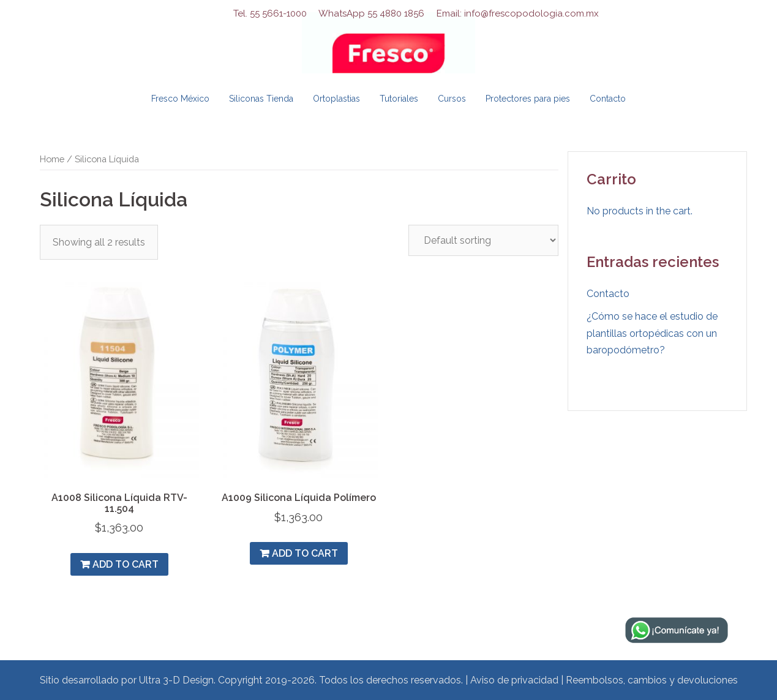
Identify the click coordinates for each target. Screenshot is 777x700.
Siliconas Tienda (261, 99)
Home (52, 159)
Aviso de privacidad (514, 680)
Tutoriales (399, 99)
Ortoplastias (336, 99)
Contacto (608, 99)
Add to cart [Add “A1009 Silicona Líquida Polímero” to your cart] (305, 553)
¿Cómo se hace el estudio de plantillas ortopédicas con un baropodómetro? (652, 333)
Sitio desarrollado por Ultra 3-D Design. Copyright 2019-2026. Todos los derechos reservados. (251, 680)
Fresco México (180, 99)
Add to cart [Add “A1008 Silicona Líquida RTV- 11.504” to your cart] (126, 564)
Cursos (452, 99)
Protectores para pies (528, 99)
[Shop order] (483, 240)
